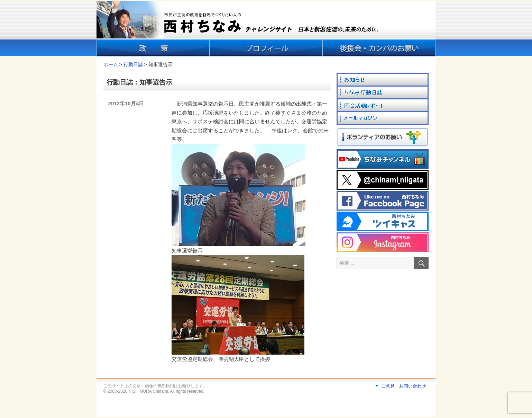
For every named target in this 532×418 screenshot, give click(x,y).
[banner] (266, 29)
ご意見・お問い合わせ (404, 386)
